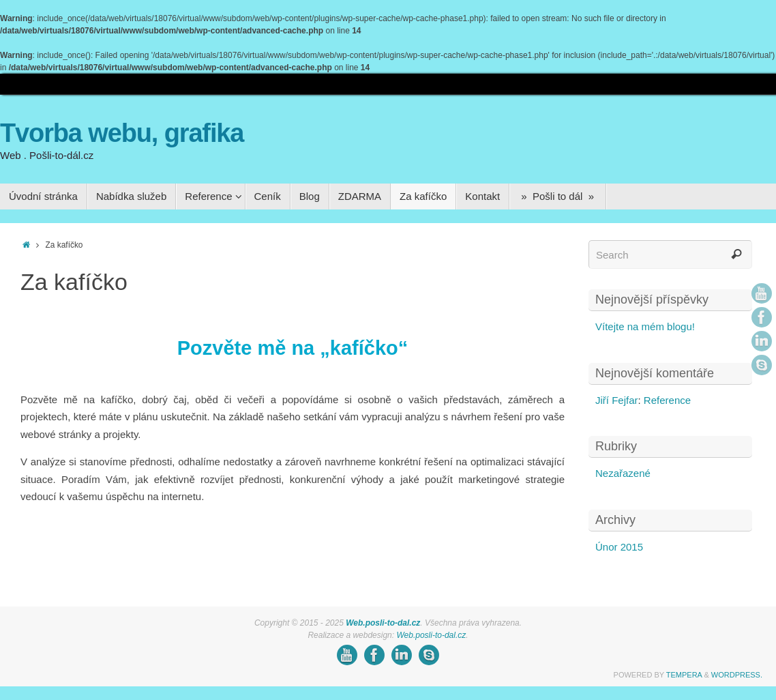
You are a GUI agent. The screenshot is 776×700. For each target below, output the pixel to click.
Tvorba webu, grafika (122, 133)
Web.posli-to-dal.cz (383, 623)
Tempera (684, 675)
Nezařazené (623, 473)
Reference (667, 400)
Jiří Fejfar (617, 400)
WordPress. (737, 675)
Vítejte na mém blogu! (645, 326)
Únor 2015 (619, 547)
